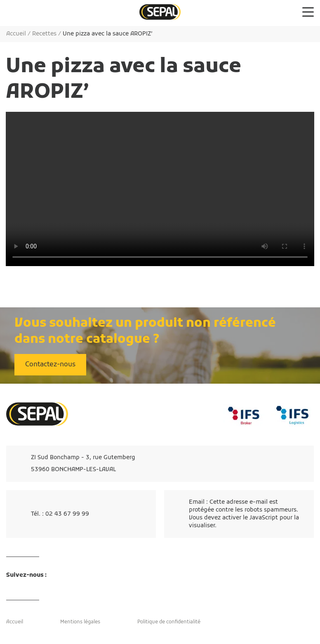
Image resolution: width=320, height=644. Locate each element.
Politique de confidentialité (169, 622)
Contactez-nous (50, 365)
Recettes (44, 34)
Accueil (16, 34)
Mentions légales (80, 622)
